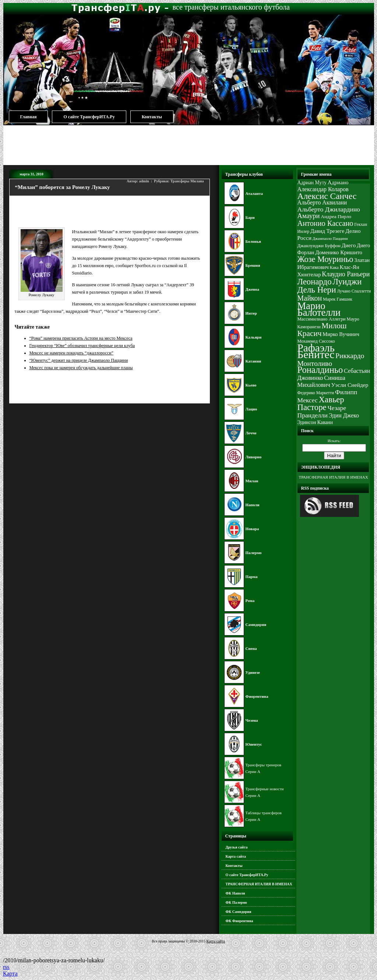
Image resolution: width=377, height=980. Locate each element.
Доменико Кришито (339, 252)
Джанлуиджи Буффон (319, 246)
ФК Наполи (235, 893)
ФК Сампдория (239, 912)
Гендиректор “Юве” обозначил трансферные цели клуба (82, 346)
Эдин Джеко (344, 415)
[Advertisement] (188, 145)
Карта (10, 974)
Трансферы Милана (187, 181)
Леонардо (315, 282)
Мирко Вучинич (341, 334)
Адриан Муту (312, 183)
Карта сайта (236, 856)
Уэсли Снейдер (350, 385)
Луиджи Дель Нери (330, 286)
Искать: (334, 441)
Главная (29, 117)
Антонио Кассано (325, 223)
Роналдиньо (320, 370)
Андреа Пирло (336, 216)
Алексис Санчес (327, 196)
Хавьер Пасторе (321, 403)
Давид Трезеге (327, 231)
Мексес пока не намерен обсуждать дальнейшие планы (81, 368)
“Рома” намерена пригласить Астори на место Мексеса (81, 338)
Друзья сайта (237, 847)
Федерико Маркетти (316, 393)
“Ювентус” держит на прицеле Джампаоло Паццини (79, 360)
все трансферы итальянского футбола (231, 7)
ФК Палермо (236, 902)
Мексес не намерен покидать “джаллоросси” (71, 353)
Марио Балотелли (319, 309)
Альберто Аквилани (322, 202)
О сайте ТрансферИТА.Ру (89, 117)
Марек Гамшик (338, 299)
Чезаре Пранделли (322, 412)
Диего (349, 245)
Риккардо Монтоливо (331, 359)
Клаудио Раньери (346, 274)
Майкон (310, 298)
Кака (334, 267)
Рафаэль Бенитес (316, 351)
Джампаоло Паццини (330, 239)
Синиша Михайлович (321, 381)
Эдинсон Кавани (315, 422)
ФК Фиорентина (239, 921)
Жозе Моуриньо (325, 259)
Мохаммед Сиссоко (316, 341)
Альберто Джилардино (329, 209)
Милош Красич (322, 330)
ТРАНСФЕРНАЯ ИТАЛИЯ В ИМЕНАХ (259, 884)
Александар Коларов (323, 189)
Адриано (338, 182)
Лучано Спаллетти (354, 291)
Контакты (152, 117)
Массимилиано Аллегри (322, 319)
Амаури (309, 216)
